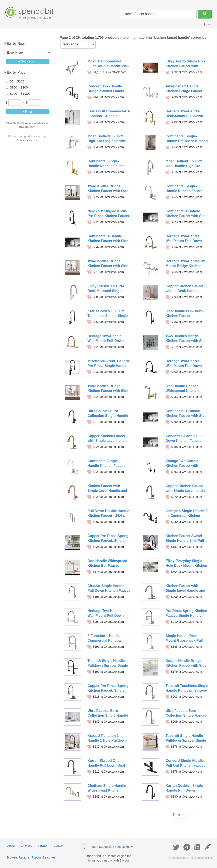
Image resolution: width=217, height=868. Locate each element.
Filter (27, 112)
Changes (26, 846)
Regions (24, 857)
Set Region (27, 61)
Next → (179, 815)
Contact (59, 846)
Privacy (43, 846)
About (11, 846)
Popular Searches (43, 857)
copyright (177, 858)
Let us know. (125, 847)
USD (207, 25)
